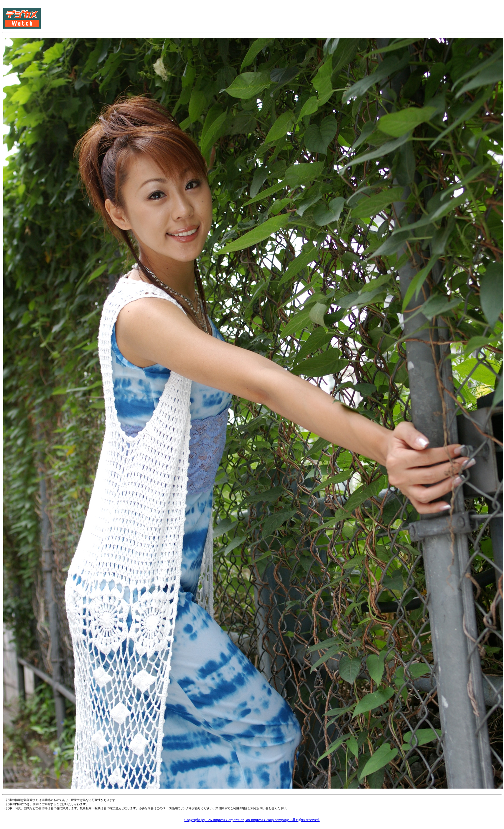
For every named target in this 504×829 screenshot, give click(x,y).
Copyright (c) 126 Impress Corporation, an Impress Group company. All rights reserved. (252, 820)
